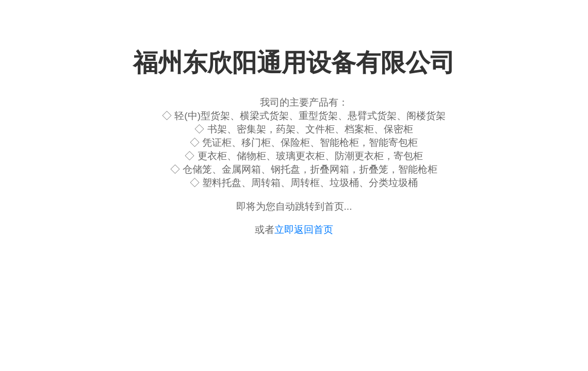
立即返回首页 (304, 230)
